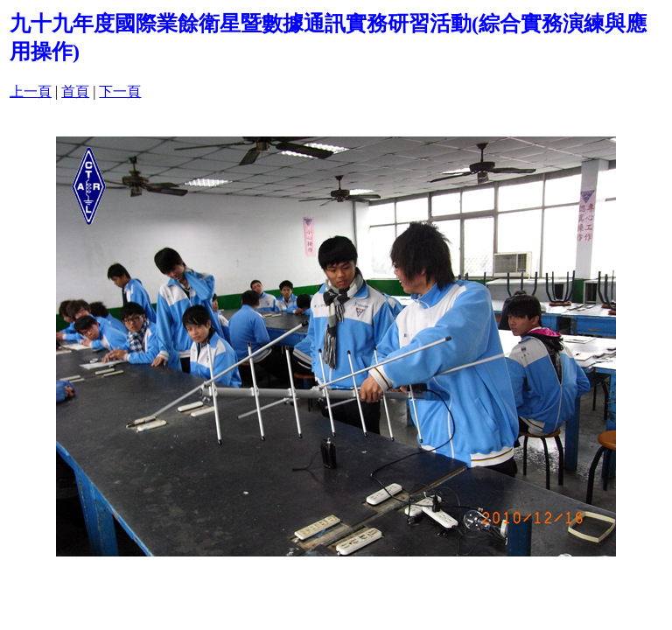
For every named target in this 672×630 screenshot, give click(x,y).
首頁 (75, 91)
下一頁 (120, 91)
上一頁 (31, 91)
